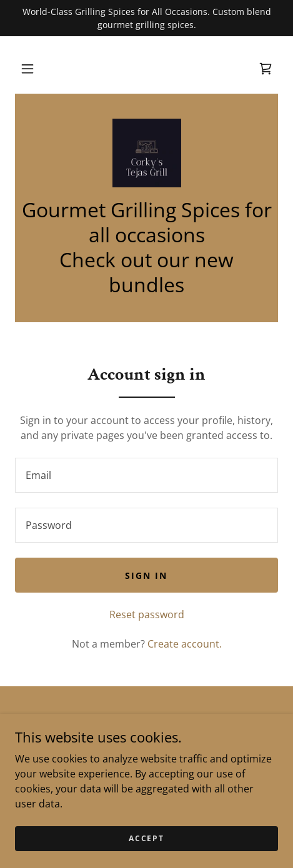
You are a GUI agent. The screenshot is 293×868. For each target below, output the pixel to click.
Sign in (146, 575)
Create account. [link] (185, 644)
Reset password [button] (147, 614)
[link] (266, 69)
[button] (27, 69)
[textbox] (146, 475)
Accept (146, 838)
